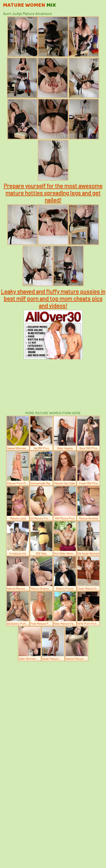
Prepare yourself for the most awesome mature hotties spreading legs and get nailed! (53, 193)
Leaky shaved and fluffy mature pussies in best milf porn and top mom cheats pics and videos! (53, 298)
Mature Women (29, 5)
